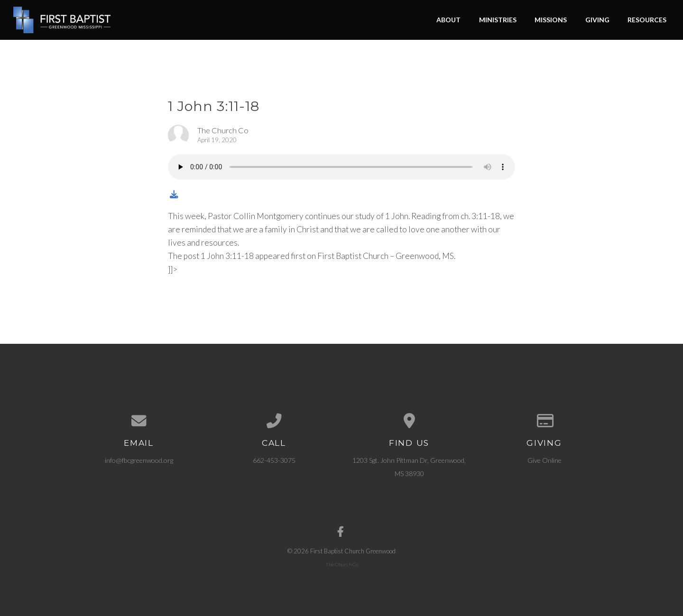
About (448, 20)
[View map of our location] (409, 421)
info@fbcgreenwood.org (139, 460)
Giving (597, 20)
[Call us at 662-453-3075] (274, 421)
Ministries (498, 20)
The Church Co (342, 564)
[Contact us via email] (139, 421)
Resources (647, 20)
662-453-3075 (274, 460)
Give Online (545, 460)
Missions (551, 20)
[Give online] (544, 421)
